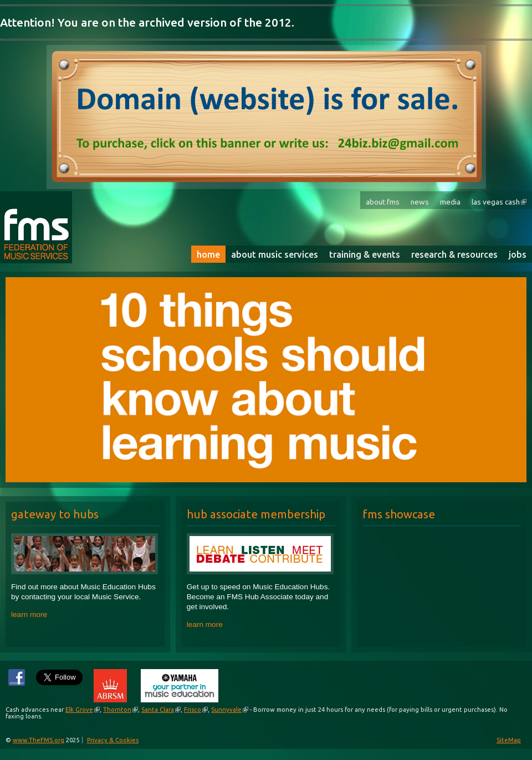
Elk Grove (79, 710)
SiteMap (509, 740)
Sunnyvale (226, 710)
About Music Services (275, 254)
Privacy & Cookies (113, 740)
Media (450, 202)
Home (208, 254)
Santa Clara (158, 710)
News (420, 202)
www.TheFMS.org (39, 740)
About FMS (383, 202)
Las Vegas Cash (496, 202)
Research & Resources (454, 254)
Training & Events (365, 254)
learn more (29, 614)
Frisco (193, 710)
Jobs (518, 254)
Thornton (117, 710)
